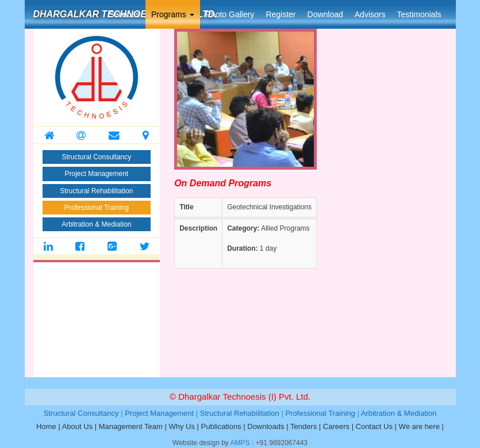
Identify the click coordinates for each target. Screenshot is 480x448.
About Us (77, 426)
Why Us (182, 426)
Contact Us (374, 426)
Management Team (131, 426)
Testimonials (419, 14)
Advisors (370, 14)
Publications (221, 426)
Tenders (304, 426)
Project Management (96, 174)
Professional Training (97, 208)
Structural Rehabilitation (96, 191)
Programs (173, 14)
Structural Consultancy (96, 157)
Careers (336, 426)
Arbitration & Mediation (96, 224)
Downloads (266, 426)
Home (46, 426)
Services (124, 14)
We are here (419, 426)
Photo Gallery (230, 14)
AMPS (240, 443)
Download (325, 14)
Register (281, 14)
